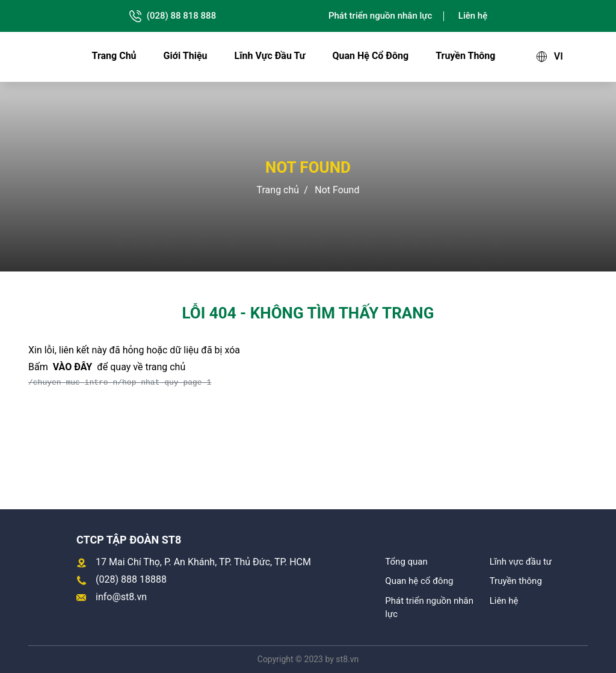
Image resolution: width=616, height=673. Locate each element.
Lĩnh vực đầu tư (270, 56)
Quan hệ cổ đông (370, 56)
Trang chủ (114, 56)
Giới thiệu (186, 56)
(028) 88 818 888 (172, 16)
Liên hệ (473, 16)
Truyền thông (465, 56)
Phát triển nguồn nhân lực (380, 16)
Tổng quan (406, 562)
